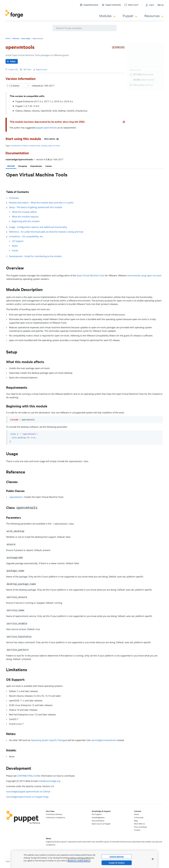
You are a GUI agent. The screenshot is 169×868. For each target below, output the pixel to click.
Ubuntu (36, 111)
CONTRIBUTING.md (27, 776)
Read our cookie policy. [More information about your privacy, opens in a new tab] (79, 861)
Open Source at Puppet (101, 824)
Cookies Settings (117, 857)
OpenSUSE (46, 111)
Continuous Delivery (54, 814)
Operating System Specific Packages (49, 740)
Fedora (19, 111)
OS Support (18, 241)
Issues (15, 250)
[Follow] (12, 61)
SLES (55, 111)
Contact (137, 830)
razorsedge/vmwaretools (103, 740)
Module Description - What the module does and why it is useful (41, 203)
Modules (107, 16)
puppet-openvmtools (46, 128)
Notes (15, 246)
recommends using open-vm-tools (144, 275)
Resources (154, 16)
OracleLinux (81, 111)
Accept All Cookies (117, 863)
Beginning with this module (26, 221)
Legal (8, 861)
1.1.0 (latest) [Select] (18, 86)
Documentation (98, 821)
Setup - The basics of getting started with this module (36, 207)
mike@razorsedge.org (49, 781)
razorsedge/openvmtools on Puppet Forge (27, 797)
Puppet (130, 16)
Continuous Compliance (56, 817)
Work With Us (139, 824)
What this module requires (25, 217)
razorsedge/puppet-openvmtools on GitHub (28, 791)
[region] (85, 859)
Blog (136, 821)
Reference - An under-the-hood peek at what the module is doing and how (46, 232)
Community (139, 817)
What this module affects (24, 212)
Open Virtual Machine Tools (91, 275)
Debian (27, 111)
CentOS (70, 111)
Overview (14, 198)
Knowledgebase (98, 817)
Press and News (141, 827)
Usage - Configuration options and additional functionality (38, 227)
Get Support (97, 814)
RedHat (62, 111)
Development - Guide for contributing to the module (35, 256)
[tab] (11, 166)
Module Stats (135, 70)
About (136, 814)
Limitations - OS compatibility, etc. (26, 236)
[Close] (153, 859)
